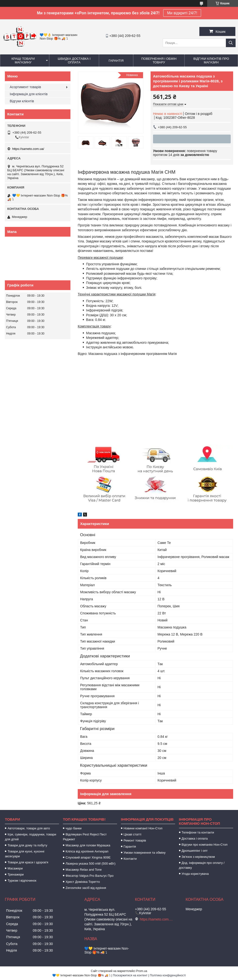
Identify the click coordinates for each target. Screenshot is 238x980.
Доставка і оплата (195, 838)
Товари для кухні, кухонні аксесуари (25, 854)
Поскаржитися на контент (130, 975)
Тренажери (16, 874)
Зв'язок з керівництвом (198, 857)
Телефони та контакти (198, 832)
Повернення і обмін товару (159, 60)
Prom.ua (142, 971)
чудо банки (74, 828)
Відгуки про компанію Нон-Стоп (205, 845)
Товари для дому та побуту (27, 845)
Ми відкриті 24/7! (182, 13)
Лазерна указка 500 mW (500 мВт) (90, 864)
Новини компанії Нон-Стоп (143, 828)
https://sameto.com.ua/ (28, 149)
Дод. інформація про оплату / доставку (202, 865)
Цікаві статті (132, 834)
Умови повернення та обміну (145, 853)
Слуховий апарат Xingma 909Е (88, 857)
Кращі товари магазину (23, 60)
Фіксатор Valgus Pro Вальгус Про (89, 876)
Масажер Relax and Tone (84, 870)
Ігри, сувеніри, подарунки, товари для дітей (30, 837)
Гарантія (116, 61)
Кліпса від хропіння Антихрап (87, 851)
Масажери (15, 868)
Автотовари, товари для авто (29, 828)
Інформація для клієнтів (29, 94)
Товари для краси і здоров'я (28, 862)
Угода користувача (195, 874)
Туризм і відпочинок (22, 881)
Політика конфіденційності (168, 975)
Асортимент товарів (25, 87)
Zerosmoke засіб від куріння (86, 888)
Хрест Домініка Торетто (83, 882)
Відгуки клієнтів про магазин (211, 60)
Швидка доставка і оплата (74, 60)
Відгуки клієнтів (22, 101)
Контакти (130, 859)
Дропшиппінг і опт (195, 851)
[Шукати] (231, 43)
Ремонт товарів (135, 840)
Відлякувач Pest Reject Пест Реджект (85, 837)
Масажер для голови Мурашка (88, 845)
